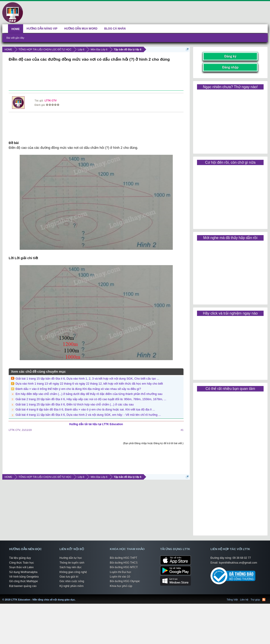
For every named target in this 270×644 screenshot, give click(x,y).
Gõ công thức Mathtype (23, 581)
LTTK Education (77, 597)
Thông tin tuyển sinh (72, 563)
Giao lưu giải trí (69, 577)
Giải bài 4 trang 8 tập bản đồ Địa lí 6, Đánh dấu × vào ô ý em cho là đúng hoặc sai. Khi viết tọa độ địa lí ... (85, 409)
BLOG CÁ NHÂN (115, 29)
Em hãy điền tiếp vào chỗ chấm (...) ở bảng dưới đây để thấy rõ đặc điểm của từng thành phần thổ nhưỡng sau (89, 394)
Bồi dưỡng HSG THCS (124, 563)
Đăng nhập (230, 67)
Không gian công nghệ (73, 572)
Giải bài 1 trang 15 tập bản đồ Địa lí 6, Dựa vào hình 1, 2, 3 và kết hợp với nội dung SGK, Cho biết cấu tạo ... (87, 379)
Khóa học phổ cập (121, 586)
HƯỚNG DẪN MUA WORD (81, 29)
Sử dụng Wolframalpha (23, 572)
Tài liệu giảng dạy (20, 558)
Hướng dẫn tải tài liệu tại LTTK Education (96, 424)
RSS (264, 600)
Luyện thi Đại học (121, 572)
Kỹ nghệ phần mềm (72, 586)
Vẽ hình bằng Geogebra (24, 577)
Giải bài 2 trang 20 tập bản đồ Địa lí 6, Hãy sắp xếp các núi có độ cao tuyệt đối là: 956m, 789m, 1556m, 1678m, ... (91, 399)
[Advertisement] (96, 77)
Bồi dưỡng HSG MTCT (124, 567)
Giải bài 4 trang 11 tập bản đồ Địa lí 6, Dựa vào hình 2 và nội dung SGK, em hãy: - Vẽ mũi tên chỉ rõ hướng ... (88, 415)
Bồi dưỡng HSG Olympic (125, 581)
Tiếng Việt (232, 600)
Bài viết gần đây (15, 38)
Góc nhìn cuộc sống (72, 581)
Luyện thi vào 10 (120, 577)
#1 (182, 430)
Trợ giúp (255, 600)
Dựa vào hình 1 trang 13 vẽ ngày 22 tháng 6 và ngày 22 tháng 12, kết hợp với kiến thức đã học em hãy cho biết (89, 384)
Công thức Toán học (22, 563)
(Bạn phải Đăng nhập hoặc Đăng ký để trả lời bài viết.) (153, 443)
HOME (16, 29)
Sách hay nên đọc (70, 567)
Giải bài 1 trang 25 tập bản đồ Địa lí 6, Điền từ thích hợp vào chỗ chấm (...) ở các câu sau (75, 404)
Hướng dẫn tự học (71, 558)
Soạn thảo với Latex (21, 567)
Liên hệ (244, 600)
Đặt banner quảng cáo (23, 586)
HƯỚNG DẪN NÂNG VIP (42, 29)
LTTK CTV (51, 101)
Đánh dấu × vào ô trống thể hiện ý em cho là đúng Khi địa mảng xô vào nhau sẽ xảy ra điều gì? (78, 389)
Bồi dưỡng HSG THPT (124, 558)
